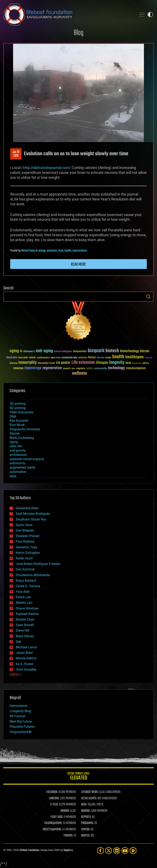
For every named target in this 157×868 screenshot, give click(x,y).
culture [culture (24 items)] (53, 358)
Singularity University (25, 429)
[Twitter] (109, 851)
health (68, 251)
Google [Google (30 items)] (108, 358)
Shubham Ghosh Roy (31, 519)
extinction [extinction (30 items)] (83, 358)
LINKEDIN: (54, 798)
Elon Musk (17, 425)
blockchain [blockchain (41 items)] (12, 358)
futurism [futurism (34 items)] (101, 358)
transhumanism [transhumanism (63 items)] (136, 368)
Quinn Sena (24, 525)
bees (13, 476)
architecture (18, 455)
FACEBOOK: (52, 792)
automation (18, 472)
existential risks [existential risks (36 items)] (69, 358)
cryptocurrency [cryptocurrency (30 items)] (43, 358)
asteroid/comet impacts (27, 459)
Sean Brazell (25, 625)
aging (14, 442)
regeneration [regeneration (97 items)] (52, 368)
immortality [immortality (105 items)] (27, 363)
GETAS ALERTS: (89, 798)
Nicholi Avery (28, 251)
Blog (78, 33)
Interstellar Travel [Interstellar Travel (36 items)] (46, 363)
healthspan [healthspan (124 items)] (135, 357)
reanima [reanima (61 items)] (18, 368)
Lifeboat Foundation (29, 850)
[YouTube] (125, 851)
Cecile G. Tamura (28, 586)
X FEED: (54, 805)
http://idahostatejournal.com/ (47, 168)
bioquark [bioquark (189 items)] (96, 351)
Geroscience (18, 706)
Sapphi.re (68, 850)
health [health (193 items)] (118, 357)
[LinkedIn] (117, 851)
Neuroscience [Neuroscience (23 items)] (137, 364)
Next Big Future (21, 721)
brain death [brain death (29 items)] (23, 358)
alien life (16, 446)
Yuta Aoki (23, 592)
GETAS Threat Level (78, 777)
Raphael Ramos (27, 614)
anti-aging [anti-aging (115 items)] (44, 351)
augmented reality (23, 467)
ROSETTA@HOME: (52, 830)
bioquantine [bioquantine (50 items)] (80, 351)
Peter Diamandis (22, 412)
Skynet (15, 433)
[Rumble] (133, 851)
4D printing (18, 408)
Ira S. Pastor (25, 664)
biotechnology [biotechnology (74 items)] (130, 351)
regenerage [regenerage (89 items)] (33, 368)
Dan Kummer (25, 569)
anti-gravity (18, 450)
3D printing (18, 404)
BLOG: (84, 805)
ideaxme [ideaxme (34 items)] (13, 363)
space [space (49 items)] (90, 368)
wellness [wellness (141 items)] (79, 373)
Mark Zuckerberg (22, 438)
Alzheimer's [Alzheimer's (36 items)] (29, 352)
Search (148, 297)
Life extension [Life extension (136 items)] (83, 363)
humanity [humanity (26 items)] (149, 358)
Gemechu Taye (26, 547)
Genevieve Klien (27, 508)
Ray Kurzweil (19, 421)
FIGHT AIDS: (57, 817)
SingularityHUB (21, 732)
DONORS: (65, 811)
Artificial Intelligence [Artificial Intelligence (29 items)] (63, 352)
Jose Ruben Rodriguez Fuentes (38, 564)
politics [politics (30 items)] (146, 363)
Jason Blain (24, 653)
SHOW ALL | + (16, 675)
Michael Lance (26, 647)
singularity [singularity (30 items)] (81, 369)
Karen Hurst (24, 558)
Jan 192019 (16, 154)
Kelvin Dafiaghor (28, 553)
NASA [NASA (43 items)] (128, 363)
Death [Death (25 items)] (58, 358)
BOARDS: (86, 811)
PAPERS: (86, 830)
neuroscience (80, 251)
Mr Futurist (17, 716)
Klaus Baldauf (26, 581)
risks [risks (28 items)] (73, 369)
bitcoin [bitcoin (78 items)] (145, 351)
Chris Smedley (26, 670)
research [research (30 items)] (67, 369)
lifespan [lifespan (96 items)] (102, 363)
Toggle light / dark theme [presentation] (150, 15)
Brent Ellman (25, 636)
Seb (19, 642)
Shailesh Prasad (27, 536)
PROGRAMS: (87, 823)
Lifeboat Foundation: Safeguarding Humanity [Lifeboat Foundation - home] (68, 15)
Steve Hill (22, 630)
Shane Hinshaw (27, 608)
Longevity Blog (20, 711)
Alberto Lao (24, 603)
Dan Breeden (25, 530)
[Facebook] (100, 851)
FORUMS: (68, 836)
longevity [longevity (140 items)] (117, 363)
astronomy (17, 463)
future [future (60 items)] (92, 357)
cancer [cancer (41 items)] (32, 358)
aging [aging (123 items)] (14, 351)
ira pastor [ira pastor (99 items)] (63, 363)
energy (42, 251)
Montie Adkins (26, 658)
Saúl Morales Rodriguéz (33, 514)
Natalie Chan (25, 619)
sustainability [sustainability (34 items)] (100, 369)
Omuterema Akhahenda (33, 575)
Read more (78, 264)
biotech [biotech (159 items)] (112, 351)
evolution (52, 251)
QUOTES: (86, 836)
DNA (13, 417)
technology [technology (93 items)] (116, 368)
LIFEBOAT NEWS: (90, 792)
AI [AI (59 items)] (21, 351)
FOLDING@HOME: (53, 823)
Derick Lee (23, 597)
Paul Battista (25, 541)
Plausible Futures (22, 727)
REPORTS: (86, 817)
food (61, 251)
